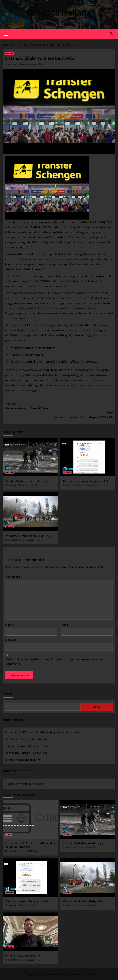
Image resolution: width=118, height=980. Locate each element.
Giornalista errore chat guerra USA (86, 481)
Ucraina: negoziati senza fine (23, 760)
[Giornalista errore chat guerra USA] (88, 457)
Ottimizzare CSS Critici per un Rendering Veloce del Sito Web (43, 732)
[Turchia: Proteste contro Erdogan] (30, 457)
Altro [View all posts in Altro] (9, 835)
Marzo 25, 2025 (27, 485)
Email (65, 625)
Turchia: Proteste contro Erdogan (27, 481)
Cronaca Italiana (59, 12)
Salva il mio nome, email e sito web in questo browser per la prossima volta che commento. (57, 661)
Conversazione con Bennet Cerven (59, 406)
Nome (10, 625)
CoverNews (70, 974)
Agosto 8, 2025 (27, 851)
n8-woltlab (13, 64)
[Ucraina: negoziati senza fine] (30, 932)
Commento (14, 577)
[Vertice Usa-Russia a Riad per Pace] (30, 512)
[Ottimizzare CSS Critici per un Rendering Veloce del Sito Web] (30, 819)
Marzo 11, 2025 (30, 64)
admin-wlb (13, 851)
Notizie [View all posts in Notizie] (10, 54)
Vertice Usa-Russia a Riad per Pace (28, 535)
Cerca (7, 693)
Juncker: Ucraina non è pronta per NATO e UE (59, 415)
